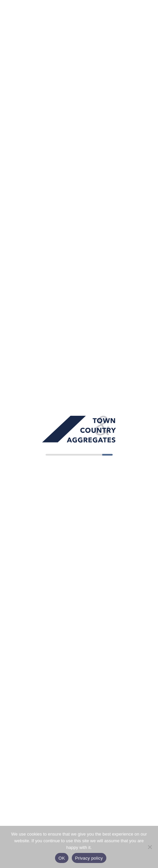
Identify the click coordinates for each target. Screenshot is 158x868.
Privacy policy (89, 858)
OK (62, 858)
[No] (150, 847)
